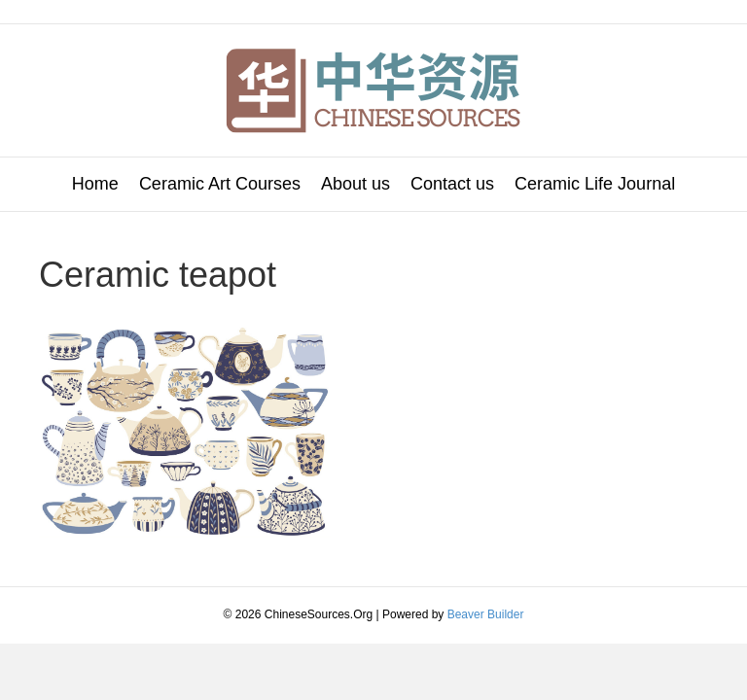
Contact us (452, 184)
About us (356, 184)
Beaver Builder (486, 614)
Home (95, 184)
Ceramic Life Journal (595, 184)
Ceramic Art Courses (220, 184)
